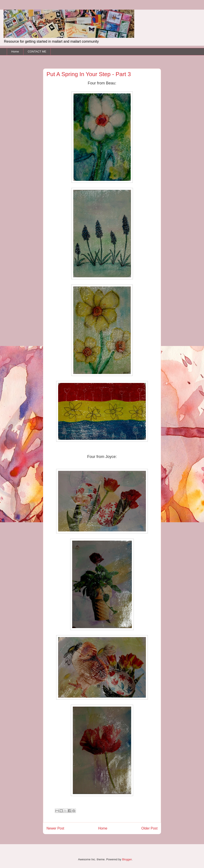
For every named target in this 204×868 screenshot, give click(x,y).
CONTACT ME (37, 52)
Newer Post (55, 828)
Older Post (149, 828)
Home (15, 52)
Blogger (127, 859)
